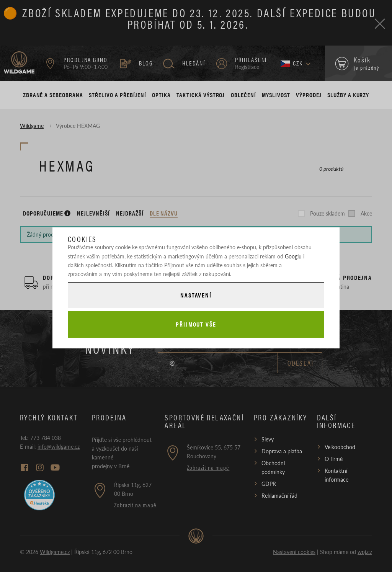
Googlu (293, 256)
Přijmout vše (196, 324)
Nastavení (196, 295)
